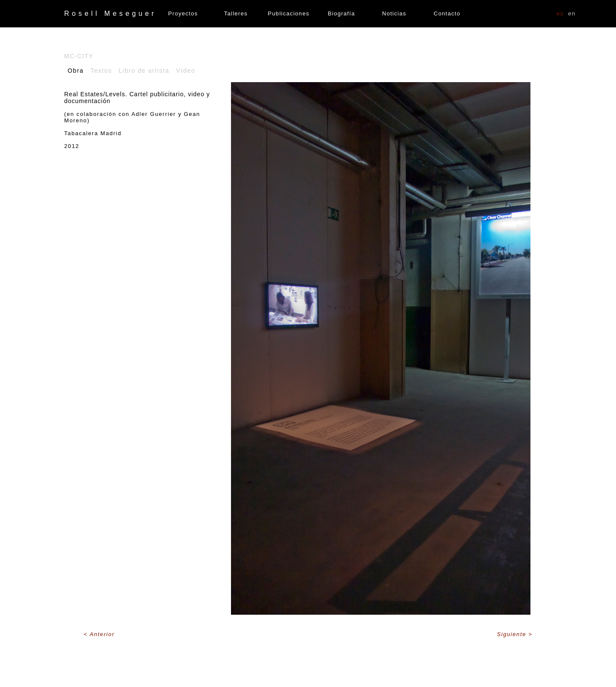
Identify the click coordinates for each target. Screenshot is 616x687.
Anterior (102, 634)
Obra (76, 71)
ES (560, 13)
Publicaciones (289, 13)
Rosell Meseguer (110, 13)
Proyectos (183, 13)
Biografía (341, 13)
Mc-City (79, 56)
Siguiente (512, 634)
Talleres (236, 13)
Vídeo (186, 71)
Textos (101, 71)
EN (572, 13)
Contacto (447, 13)
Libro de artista (144, 71)
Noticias (394, 13)
